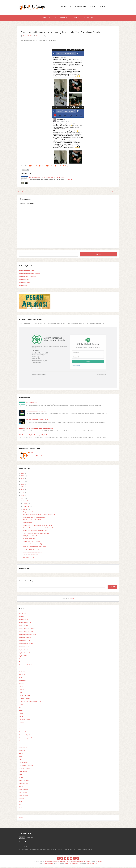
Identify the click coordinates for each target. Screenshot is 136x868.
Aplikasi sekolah (24, 648)
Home (41, 18)
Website (22, 803)
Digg (66, 167)
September (26, 507)
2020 (23, 491)
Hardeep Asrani (49, 865)
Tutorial (104, 7)
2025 (23, 477)
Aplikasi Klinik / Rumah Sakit (28, 277)
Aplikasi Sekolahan (25, 284)
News (21, 754)
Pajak (21, 760)
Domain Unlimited (24, 700)
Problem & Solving (25, 769)
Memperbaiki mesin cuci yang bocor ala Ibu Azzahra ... (39, 529)
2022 (23, 485)
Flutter (21, 712)
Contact (77, 18)
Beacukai (22, 663)
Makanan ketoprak (25, 736)
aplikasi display (24, 627)
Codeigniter (23, 681)
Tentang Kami (64, 7)
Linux (21, 730)
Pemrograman (80, 7)
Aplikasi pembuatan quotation (28, 636)
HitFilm (21, 718)
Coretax (21, 684)
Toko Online (23, 794)
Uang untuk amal (28, 513)
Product (52, 18)
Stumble (58, 167)
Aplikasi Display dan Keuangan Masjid (37, 421)
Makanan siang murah (26, 739)
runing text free (24, 785)
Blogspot (22, 672)
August (25, 510)
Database (22, 690)
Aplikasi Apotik (24, 621)
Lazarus (21, 727)
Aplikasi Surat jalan (32, 404)
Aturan (21, 660)
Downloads (64, 18)
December (26, 502)
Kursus (93, 7)
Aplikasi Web (23, 657)
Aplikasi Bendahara (25, 624)
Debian (21, 693)
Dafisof (21, 687)
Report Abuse (25, 569)
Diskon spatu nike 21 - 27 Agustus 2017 (34, 518)
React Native (23, 773)
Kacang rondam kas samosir (31, 551)
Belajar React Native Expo (27, 666)
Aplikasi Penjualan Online (27, 271)
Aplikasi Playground (25, 639)
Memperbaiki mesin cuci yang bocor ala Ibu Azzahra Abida (61, 33)
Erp (20, 709)
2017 (23, 499)
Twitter (42, 167)
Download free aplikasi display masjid (30, 703)
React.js (21, 776)
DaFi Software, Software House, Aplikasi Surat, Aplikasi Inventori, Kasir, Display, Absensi (67, 863)
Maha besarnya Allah (29, 540)
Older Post (115, 193)
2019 (23, 494)
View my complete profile (35, 457)
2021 (23, 488)
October (26, 505)
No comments (51, 37)
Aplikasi (21, 617)
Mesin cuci (39, 37)
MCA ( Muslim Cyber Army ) (31, 537)
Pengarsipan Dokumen (26, 766)
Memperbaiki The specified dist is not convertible (38, 526)
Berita (21, 669)
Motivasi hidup (23, 748)
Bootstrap (22, 675)
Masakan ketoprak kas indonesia (32, 553)
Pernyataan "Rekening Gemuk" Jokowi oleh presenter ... (39, 545)
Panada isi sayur (27, 524)
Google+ (50, 167)
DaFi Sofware (33, 454)
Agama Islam (23, 614)
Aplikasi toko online (25, 654)
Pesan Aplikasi (91, 18)
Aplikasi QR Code (25, 642)
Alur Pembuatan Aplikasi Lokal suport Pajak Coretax (35, 436)
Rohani (21, 779)
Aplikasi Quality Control (26, 645)
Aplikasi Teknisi (24, 651)
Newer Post (21, 193)
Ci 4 (20, 678)
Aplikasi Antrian (24, 280)
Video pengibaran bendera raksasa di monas (36, 534)
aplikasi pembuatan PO (26, 633)
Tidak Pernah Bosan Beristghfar (32, 521)
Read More (69, 181)
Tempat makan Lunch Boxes (31, 542)
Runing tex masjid (24, 782)
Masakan (22, 742)
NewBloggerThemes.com (71, 865)
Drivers (21, 706)
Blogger (72, 600)
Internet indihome (24, 721)
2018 (23, 496)
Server (21, 788)
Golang (21, 715)
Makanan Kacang (24, 733)
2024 (23, 480)
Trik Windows (23, 797)
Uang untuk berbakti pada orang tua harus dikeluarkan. (39, 516)
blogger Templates (92, 865)
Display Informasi (24, 697)
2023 (23, 483)
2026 (23, 474)
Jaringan (22, 724)
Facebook (33, 167)
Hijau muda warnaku (29, 559)
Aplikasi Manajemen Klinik (31, 320)
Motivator (22, 751)
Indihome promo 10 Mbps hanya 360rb (35, 548)
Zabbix (21, 809)
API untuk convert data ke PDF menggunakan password (36, 429)
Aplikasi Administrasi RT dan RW (36, 412)
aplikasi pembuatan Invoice (27, 630)
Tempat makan (23, 791)
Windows (22, 806)
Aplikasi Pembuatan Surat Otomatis (29, 274)
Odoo (21, 757)
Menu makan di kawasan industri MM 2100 (35, 532)
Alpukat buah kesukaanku (30, 556)
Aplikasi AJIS (23, 287)
